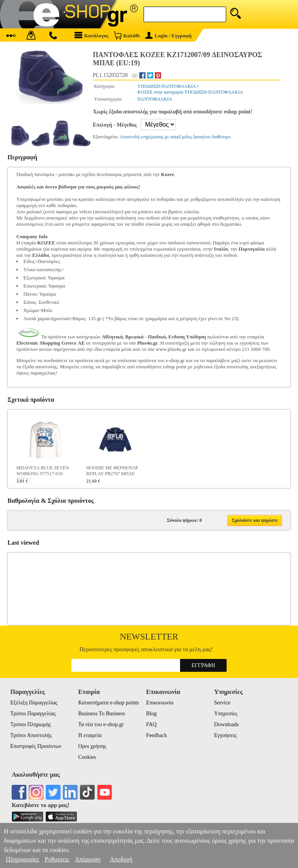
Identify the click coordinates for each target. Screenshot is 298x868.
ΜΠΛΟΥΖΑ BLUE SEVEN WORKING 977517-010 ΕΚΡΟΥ (43, 472)
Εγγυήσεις (225, 735)
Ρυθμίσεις (57, 859)
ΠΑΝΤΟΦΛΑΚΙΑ (155, 99)
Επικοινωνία (160, 703)
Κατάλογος (92, 35)
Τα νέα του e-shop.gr (101, 724)
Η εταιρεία (90, 735)
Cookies (87, 757)
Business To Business (102, 714)
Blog (152, 714)
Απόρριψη (87, 859)
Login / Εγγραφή (168, 36)
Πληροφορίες (23, 859)
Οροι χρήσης (92, 746)
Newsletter (149, 637)
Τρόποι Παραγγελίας (33, 714)
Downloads (227, 724)
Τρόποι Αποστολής (31, 735)
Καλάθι (127, 35)
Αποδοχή (121, 859)
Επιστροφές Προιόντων (36, 746)
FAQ (152, 724)
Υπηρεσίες (226, 714)
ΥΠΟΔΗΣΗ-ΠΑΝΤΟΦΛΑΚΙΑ (166, 86)
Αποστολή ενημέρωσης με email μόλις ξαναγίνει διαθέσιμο (175, 137)
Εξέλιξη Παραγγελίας (34, 703)
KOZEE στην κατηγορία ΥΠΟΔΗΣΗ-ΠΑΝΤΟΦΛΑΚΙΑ (190, 92)
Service (222, 703)
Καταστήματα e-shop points (109, 703)
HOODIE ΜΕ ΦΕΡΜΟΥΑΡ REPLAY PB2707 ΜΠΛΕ (112, 471)
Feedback (157, 735)
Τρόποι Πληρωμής (30, 724)
